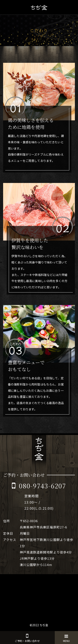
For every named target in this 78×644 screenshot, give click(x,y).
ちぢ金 (44, 625)
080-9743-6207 (43, 486)
